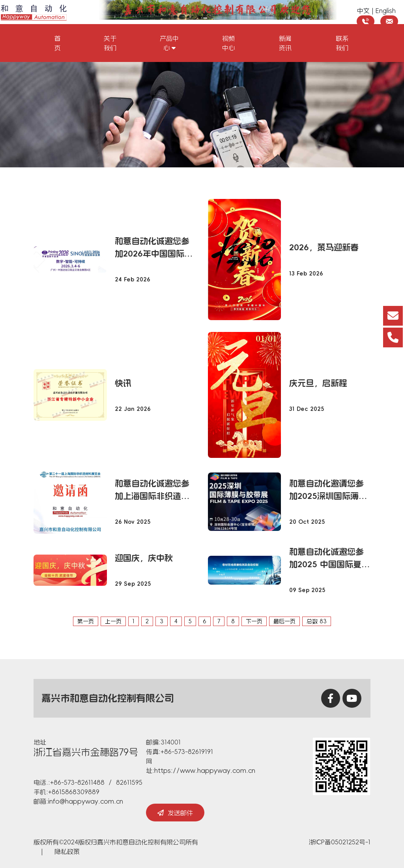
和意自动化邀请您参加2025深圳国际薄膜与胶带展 (328, 491)
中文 (363, 11)
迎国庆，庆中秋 (144, 558)
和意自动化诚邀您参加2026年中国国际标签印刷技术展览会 (154, 248)
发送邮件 (175, 813)
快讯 (123, 383)
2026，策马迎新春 (324, 247)
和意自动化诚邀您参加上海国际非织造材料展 (152, 491)
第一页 (86, 621)
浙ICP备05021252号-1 (340, 842)
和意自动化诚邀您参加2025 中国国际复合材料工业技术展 (329, 559)
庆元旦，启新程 (318, 383)
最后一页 (284, 621)
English (386, 11)
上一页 (113, 621)
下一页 (254, 621)
